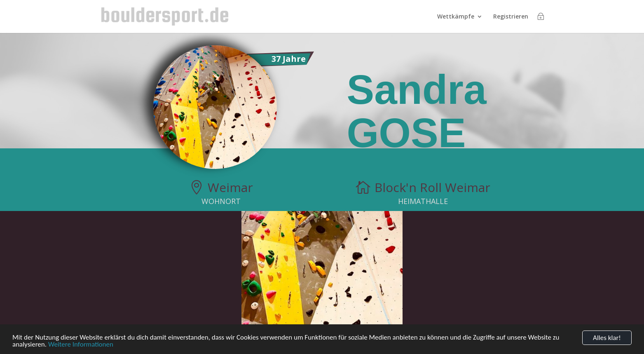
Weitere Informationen (81, 346)
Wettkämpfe (456, 17)
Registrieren (511, 17)
